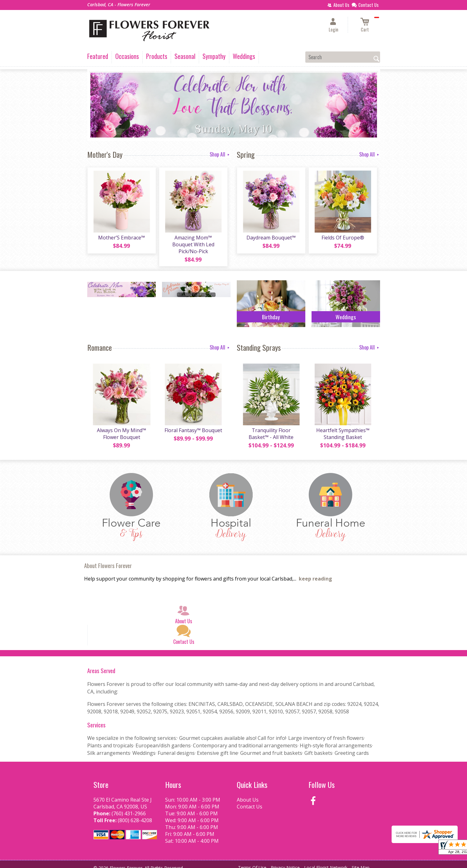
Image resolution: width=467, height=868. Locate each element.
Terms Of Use (252, 862)
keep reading (315, 573)
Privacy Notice (285, 862)
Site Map (361, 862)
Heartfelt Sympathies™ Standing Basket (343, 428)
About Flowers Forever (108, 559)
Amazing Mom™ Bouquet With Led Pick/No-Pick (193, 241)
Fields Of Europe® (343, 238)
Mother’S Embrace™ (122, 238)
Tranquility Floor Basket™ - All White (271, 428)
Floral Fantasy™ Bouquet (193, 424)
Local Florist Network (326, 862)
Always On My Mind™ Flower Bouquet (122, 428)
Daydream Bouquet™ (271, 238)
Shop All (220, 154)
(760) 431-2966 (129, 808)
